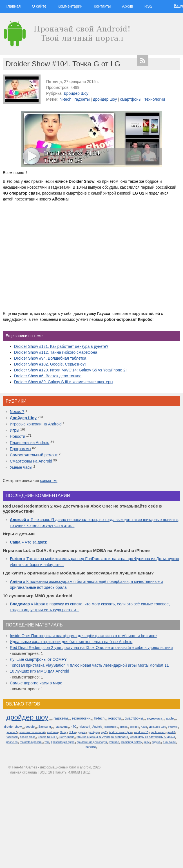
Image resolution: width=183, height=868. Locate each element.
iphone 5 (12, 732)
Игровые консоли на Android (36, 424)
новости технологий (32, 732)
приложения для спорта (92, 742)
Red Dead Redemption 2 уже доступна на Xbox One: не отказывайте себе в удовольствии (91, 648)
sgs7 (104, 732)
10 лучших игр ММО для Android (40, 671)
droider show (13, 727)
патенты (91, 747)
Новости (17, 436)
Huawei (173, 727)
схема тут (49, 481)
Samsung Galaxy (132, 742)
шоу (147, 742)
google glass (28, 737)
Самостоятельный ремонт (34, 455)
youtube (114, 742)
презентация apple (63, 742)
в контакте (169, 742)
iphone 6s (12, 742)
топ (47, 742)
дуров (82, 732)
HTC (73, 727)
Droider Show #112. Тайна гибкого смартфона (56, 352)
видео (124, 727)
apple (170, 718)
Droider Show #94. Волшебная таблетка (50, 358)
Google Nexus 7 (47, 737)
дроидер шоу (158, 727)
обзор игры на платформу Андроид (153, 737)
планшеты (61, 727)
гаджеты (82, 99)
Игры (14, 430)
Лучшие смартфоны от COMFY (38, 659)
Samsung (45, 727)
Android (97, 727)
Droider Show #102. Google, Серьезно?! (50, 364)
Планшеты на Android (30, 443)
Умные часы (21, 467)
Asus (144, 727)
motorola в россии (31, 742)
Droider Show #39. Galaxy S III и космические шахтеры (64, 382)
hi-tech (65, 99)
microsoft (84, 727)
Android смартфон (120, 732)
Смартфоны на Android (31, 461)
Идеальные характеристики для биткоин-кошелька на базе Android (71, 642)
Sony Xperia (67, 737)
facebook (12, 737)
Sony (63, 732)
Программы (21, 449)
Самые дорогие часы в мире (36, 683)
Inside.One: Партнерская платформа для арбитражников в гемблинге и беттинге (83, 636)
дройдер (93, 732)
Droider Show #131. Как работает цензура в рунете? (61, 346)
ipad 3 (171, 732)
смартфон (111, 727)
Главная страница (23, 772)
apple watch (158, 732)
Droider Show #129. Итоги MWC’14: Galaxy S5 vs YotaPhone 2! (70, 370)
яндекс (156, 742)
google (30, 727)
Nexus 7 (17, 412)
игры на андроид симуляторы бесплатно (102, 737)
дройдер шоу (105, 99)
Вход (178, 6)
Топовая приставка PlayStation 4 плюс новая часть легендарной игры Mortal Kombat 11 (89, 665)
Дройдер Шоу (76, 93)
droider (134, 727)
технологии (155, 99)
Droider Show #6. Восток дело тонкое (48, 376)
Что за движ (28, 542)
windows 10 (141, 732)
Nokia (72, 732)
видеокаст (154, 718)
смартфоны (131, 99)
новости (115, 718)
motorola (52, 732)
